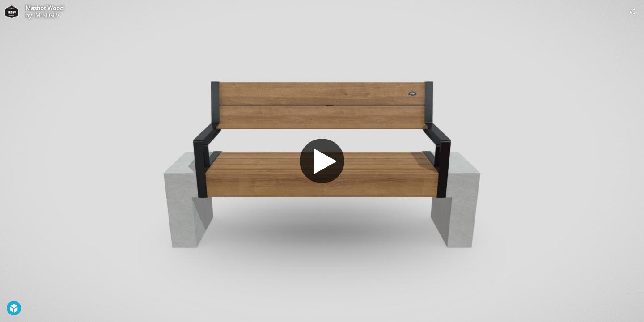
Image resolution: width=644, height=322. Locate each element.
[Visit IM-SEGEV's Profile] (12, 12)
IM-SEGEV (47, 15)
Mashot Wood (44, 8)
